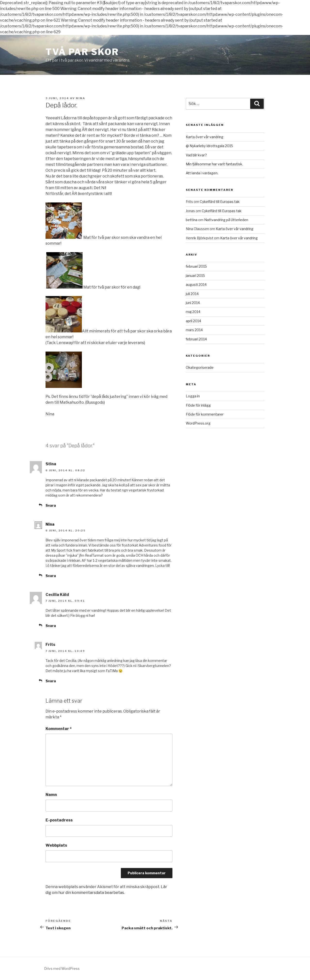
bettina (192, 220)
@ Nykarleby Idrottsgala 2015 (209, 146)
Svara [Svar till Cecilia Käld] (51, 626)
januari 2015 (195, 276)
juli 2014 (192, 294)
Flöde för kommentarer (205, 414)
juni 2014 (193, 303)
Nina (81, 98)
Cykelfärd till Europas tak (220, 202)
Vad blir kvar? (196, 155)
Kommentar (59, 729)
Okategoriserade (200, 367)
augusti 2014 (196, 285)
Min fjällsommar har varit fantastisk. (214, 164)
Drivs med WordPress (62, 968)
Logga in (193, 396)
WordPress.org (198, 423)
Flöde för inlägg (198, 405)
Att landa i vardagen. (202, 173)
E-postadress (59, 820)
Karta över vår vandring (205, 137)
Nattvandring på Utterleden (226, 220)
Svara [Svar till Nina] (51, 576)
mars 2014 (194, 330)
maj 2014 (193, 312)
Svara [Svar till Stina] (51, 505)
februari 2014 (196, 339)
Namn (51, 795)
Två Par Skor (82, 52)
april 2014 (193, 321)
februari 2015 (196, 266)
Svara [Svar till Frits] (51, 681)
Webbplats (56, 845)
